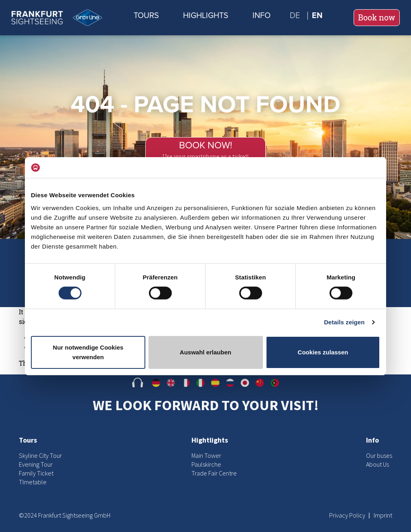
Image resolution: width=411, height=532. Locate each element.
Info (261, 16)
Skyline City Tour (40, 455)
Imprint (383, 515)
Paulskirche (206, 464)
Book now (377, 17)
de (295, 16)
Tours (146, 16)
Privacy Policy (348, 515)
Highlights (206, 16)
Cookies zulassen (323, 352)
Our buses (379, 455)
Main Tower (206, 455)
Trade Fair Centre (214, 473)
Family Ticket (36, 473)
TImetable (33, 482)
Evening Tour (36, 464)
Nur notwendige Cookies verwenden (88, 352)
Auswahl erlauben (205, 352)
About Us (377, 464)
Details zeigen (344, 322)
